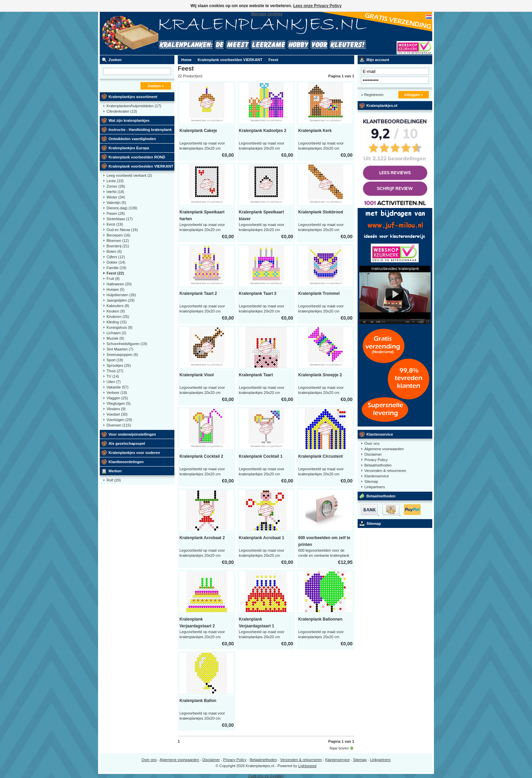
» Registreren (372, 95)
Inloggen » (414, 95)
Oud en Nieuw (122, 230)
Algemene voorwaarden (384, 449)
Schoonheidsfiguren (127, 344)
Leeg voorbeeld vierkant (129, 175)
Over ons (372, 443)
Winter (116, 197)
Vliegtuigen (119, 403)
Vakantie (118, 387)
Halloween (119, 284)
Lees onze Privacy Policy (317, 6)
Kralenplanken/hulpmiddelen (134, 106)
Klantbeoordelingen (126, 462)
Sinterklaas (120, 219)
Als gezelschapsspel (127, 443)
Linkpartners (375, 487)
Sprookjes (119, 365)
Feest (115, 273)
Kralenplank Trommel (319, 293)
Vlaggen (117, 398)
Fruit (113, 279)
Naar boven (339, 748)
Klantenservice (380, 434)
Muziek (115, 338)
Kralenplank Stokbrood (321, 212)
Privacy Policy (376, 460)
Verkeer (117, 393)
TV (113, 376)
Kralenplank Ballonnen (320, 619)
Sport (115, 360)
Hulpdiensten (121, 295)
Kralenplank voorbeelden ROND (137, 157)
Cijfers (116, 257)
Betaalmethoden (378, 465)
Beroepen (118, 235)
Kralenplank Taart (256, 375)
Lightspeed (307, 766)
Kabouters (118, 306)
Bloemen (118, 241)
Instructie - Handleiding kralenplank (140, 130)
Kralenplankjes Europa (129, 148)
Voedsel (117, 414)
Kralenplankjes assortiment (133, 97)
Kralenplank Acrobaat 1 (262, 538)
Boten (114, 251)
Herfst (115, 192)
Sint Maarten (120, 349)
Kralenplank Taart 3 (258, 293)
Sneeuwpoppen (122, 355)
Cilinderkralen (122, 111)
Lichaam (116, 333)
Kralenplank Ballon (198, 701)
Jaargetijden (121, 300)
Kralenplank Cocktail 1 (261, 456)
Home (186, 60)
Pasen (116, 213)
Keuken (116, 311)
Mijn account (378, 60)
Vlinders (116, 409)
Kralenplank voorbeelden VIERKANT (141, 166)
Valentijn (116, 203)
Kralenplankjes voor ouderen (134, 453)
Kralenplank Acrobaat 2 (202, 538)
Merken (115, 471)
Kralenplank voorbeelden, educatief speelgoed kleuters (190, 33)
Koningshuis (119, 327)
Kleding (117, 322)
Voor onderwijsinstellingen (132, 434)
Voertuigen (119, 420)
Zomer (116, 186)
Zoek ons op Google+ (266, 776)
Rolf (114, 480)
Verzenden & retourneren (385, 471)
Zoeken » (156, 86)
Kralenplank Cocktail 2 (201, 456)
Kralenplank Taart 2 (198, 293)
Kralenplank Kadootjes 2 (263, 131)
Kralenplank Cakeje (198, 131)
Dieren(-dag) (122, 208)
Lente (115, 181)
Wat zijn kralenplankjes (129, 120)
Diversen (119, 425)
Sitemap (371, 481)
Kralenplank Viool (197, 375)
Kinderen (118, 317)
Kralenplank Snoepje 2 (320, 375)
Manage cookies (267, 14)
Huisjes (116, 289)
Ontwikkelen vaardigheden (132, 139)
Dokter (116, 262)
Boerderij (118, 246)
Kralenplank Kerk (315, 131)
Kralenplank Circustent (320, 456)
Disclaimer (373, 454)
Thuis (115, 371)
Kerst (115, 224)
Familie (116, 268)
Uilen (114, 382)
